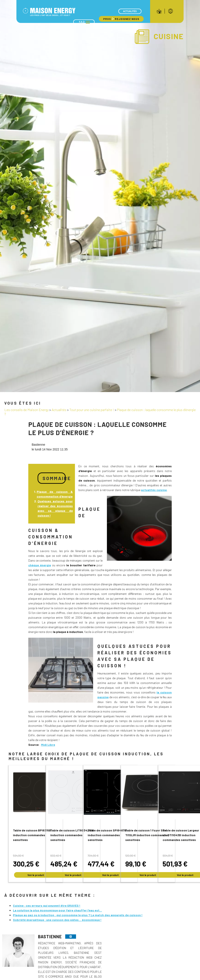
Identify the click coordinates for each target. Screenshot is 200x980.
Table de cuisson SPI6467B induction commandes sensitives (107, 835)
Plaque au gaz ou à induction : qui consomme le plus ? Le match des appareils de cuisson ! (78, 915)
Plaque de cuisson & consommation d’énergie (55, 494)
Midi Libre (48, 745)
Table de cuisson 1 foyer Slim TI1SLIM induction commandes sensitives (147, 835)
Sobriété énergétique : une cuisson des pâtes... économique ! (57, 920)
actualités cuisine (154, 490)
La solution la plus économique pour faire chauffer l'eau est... (57, 910)
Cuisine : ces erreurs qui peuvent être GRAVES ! (47, 906)
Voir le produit (36, 875)
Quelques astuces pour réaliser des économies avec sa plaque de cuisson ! (55, 508)
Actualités (130, 11)
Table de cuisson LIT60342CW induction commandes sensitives (72, 835)
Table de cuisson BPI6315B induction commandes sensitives (32, 835)
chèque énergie (40, 565)
